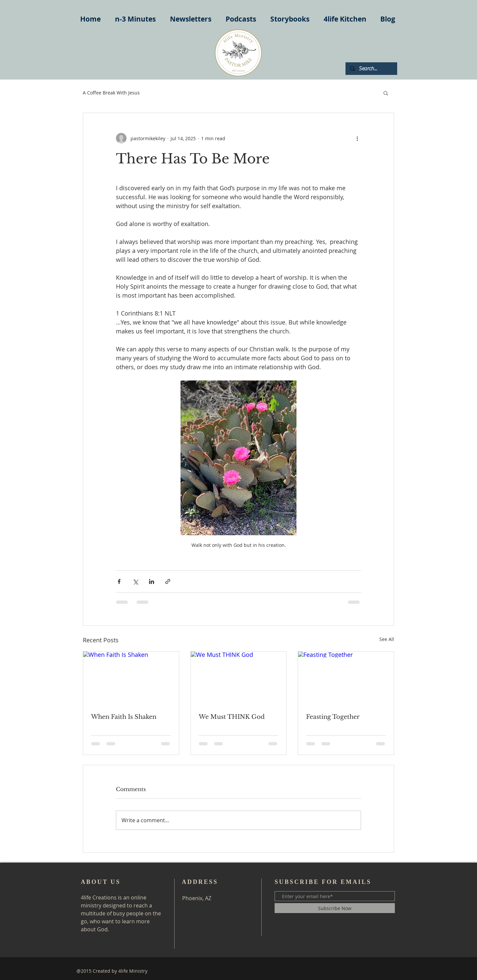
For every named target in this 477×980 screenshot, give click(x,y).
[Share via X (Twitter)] (135, 581)
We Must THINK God (232, 717)
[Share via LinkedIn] (152, 581)
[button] (386, 93)
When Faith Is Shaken (124, 717)
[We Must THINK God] (239, 678)
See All (387, 639)
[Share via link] (168, 581)
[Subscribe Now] (335, 908)
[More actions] (357, 138)
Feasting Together (333, 717)
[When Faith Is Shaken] (131, 678)
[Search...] (371, 69)
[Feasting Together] (346, 678)
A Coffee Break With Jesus (111, 93)
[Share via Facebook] (119, 581)
